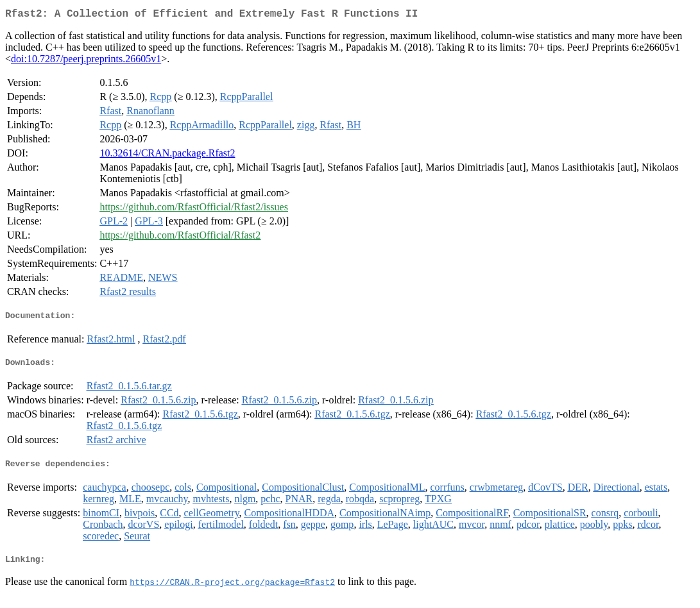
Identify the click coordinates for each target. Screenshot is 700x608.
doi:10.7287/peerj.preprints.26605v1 (86, 61)
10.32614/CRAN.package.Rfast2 (167, 156)
